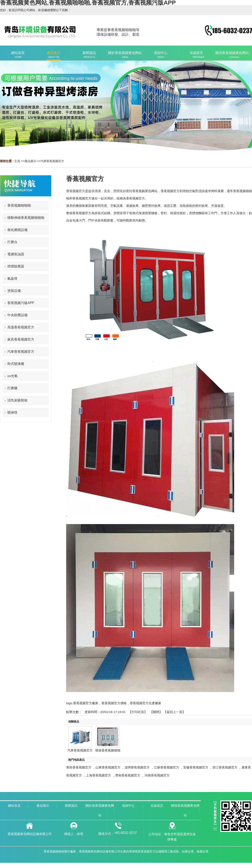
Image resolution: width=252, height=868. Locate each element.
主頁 (17, 161)
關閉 (156, 712)
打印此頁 (138, 712)
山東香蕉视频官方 (108, 767)
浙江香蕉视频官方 (225, 767)
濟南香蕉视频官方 (128, 775)
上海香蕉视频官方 (98, 775)
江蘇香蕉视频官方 (167, 767)
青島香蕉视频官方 (79, 767)
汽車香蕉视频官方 (52, 161)
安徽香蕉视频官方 (196, 767)
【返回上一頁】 (174, 712)
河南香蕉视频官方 (157, 775)
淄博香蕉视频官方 (137, 767)
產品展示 (30, 161)
